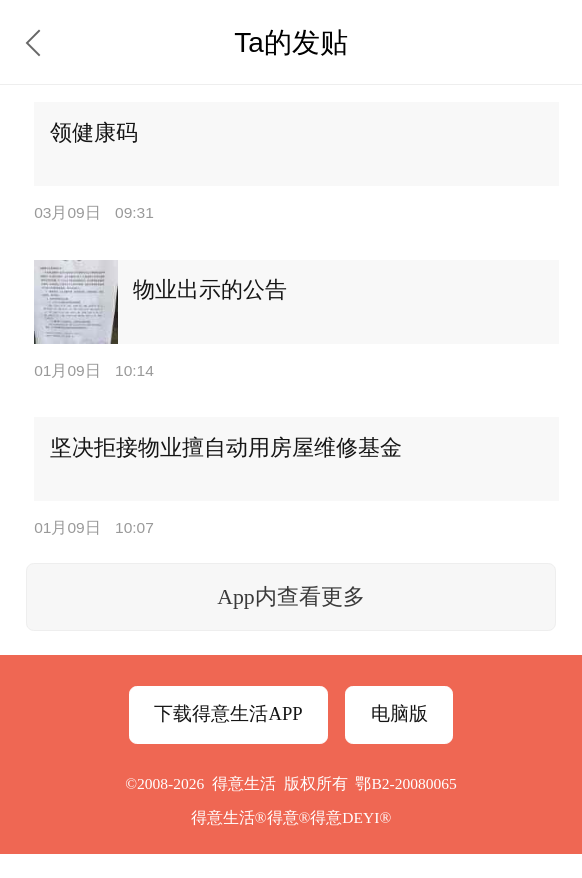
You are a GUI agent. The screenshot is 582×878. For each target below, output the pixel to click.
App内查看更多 (290, 597)
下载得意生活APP (228, 713)
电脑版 (399, 713)
